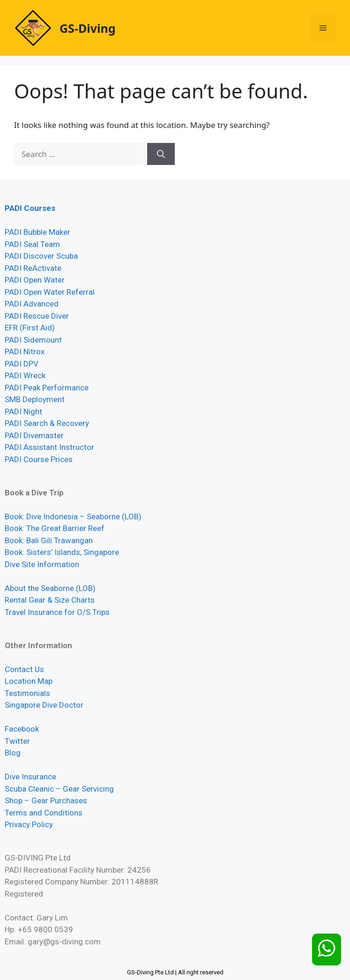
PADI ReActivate (33, 268)
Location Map (29, 681)
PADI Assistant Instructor (49, 447)
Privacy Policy (29, 824)
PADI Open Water (35, 280)
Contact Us (24, 669)
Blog (13, 753)
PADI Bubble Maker (37, 232)
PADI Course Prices (39, 459)
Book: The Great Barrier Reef (55, 528)
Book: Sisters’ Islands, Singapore (62, 552)
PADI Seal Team (32, 244)
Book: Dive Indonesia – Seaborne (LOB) (73, 516)
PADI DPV (22, 364)
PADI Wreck (25, 375)
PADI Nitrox (25, 352)
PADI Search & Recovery (47, 423)
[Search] (161, 154)
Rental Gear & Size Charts (50, 600)
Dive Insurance (30, 777)
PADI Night (23, 411)
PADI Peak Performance (47, 388)
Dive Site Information (42, 564)
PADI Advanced (32, 304)
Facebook (22, 729)
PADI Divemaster (34, 435)
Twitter (17, 741)
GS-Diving (87, 28)
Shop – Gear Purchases (46, 800)
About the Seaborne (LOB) (50, 588)
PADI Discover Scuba (41, 256)
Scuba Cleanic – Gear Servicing (59, 789)
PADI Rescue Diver (37, 316)
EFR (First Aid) (30, 328)
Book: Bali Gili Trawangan (49, 540)
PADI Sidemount (33, 340)
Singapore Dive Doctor (44, 705)
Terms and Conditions (44, 813)
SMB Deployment (35, 399)
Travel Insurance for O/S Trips (57, 612)
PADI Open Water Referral (50, 292)
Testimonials (27, 693)
